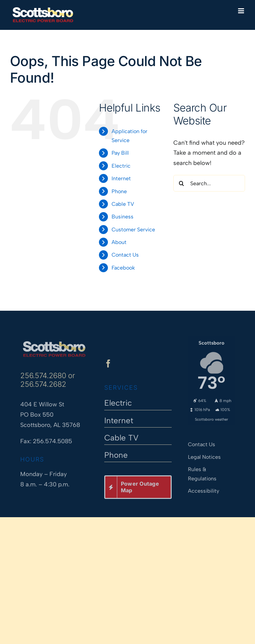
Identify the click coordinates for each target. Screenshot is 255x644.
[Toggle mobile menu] (242, 11)
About (119, 242)
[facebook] (108, 366)
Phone (119, 191)
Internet (121, 178)
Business (123, 217)
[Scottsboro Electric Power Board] (54, 341)
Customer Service (133, 230)
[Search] (182, 183)
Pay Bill (120, 153)
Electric (121, 166)
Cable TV (123, 204)
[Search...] (209, 183)
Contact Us (125, 255)
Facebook (123, 268)
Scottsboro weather (212, 417)
